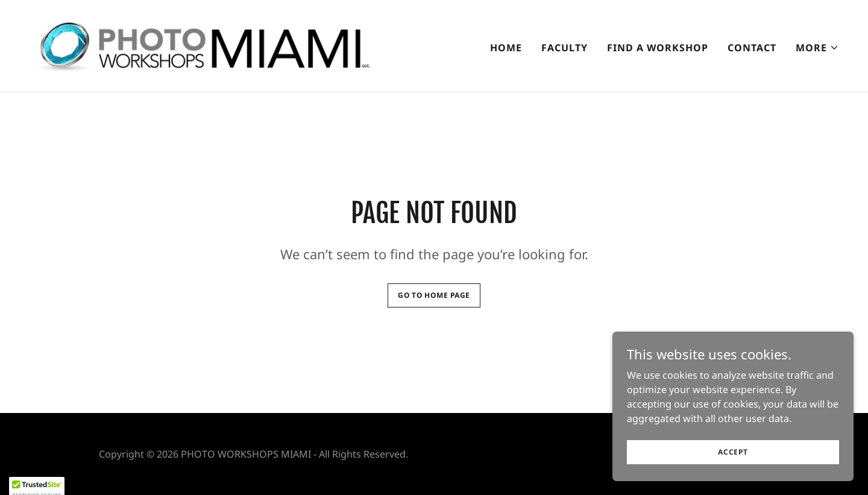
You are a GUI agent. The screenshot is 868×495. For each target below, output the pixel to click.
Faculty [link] (565, 48)
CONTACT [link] (752, 48)
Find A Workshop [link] (658, 48)
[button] (817, 48)
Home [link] (506, 48)
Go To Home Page (434, 295)
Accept (733, 468)
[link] (202, 45)
